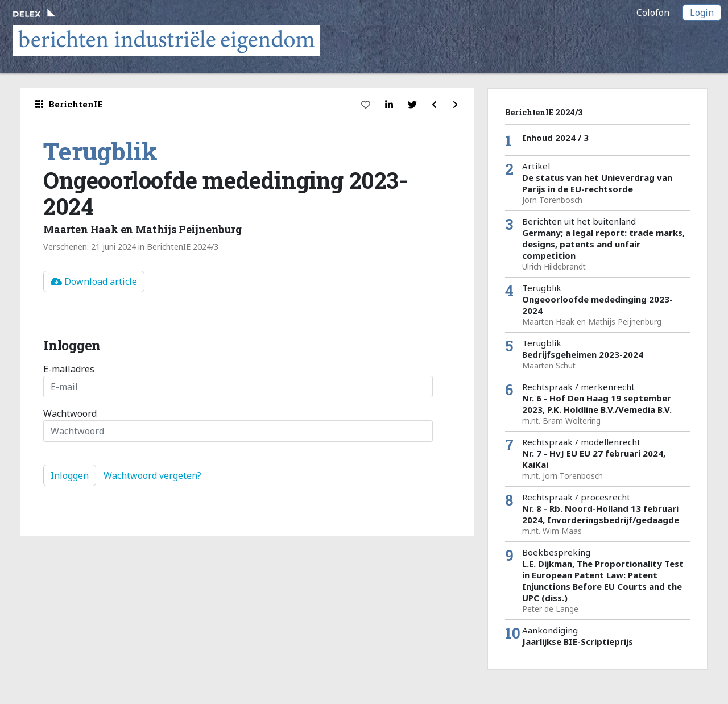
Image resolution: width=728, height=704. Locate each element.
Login (702, 13)
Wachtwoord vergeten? (152, 475)
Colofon (653, 13)
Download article (94, 281)
